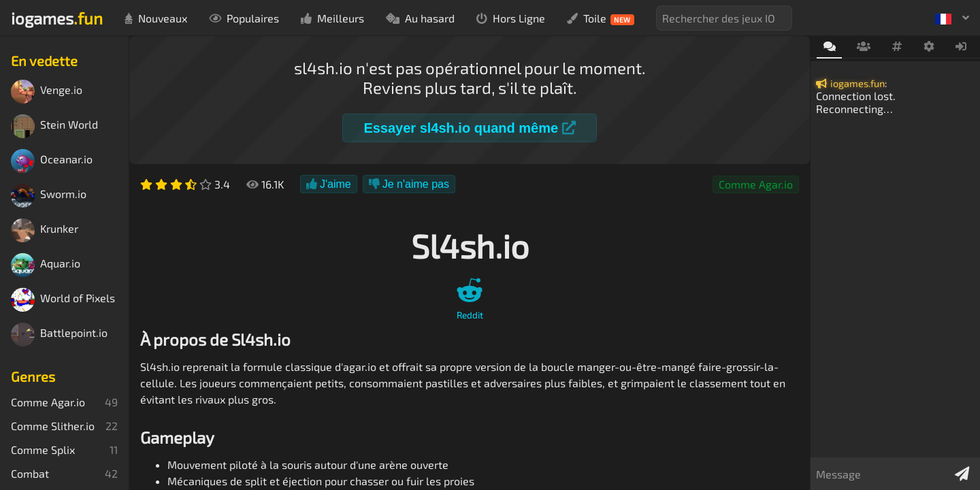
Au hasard (420, 18)
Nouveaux (156, 18)
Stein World (54, 126)
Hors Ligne (511, 18)
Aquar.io (46, 265)
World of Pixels (63, 300)
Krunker (45, 230)
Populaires (244, 18)
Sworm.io (49, 196)
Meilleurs (332, 18)
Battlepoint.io (59, 334)
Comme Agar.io (756, 184)
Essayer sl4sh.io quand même (469, 128)
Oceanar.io (52, 161)
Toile (601, 18)
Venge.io (47, 92)
